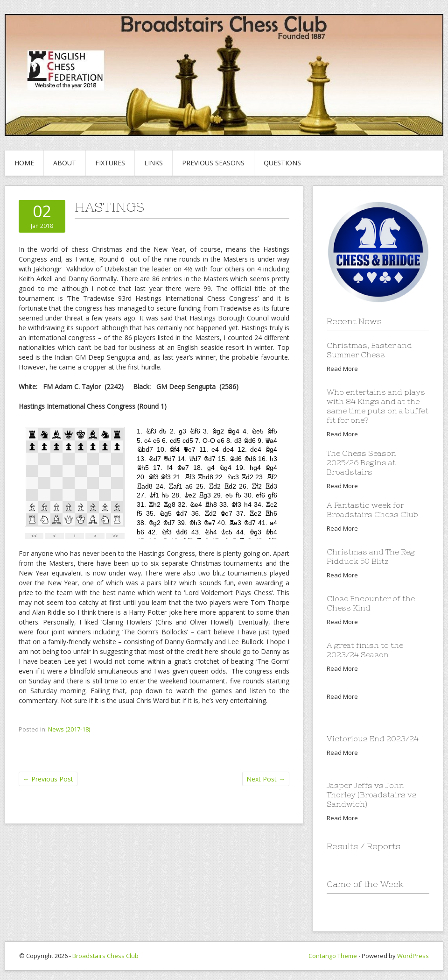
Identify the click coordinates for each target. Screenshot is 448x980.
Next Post (266, 779)
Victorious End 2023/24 (373, 739)
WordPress (413, 956)
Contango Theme (333, 956)
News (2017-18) (69, 729)
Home (24, 163)
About (65, 163)
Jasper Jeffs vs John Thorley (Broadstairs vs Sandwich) (372, 795)
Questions (282, 163)
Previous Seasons (213, 163)
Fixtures (110, 163)
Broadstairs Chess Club (105, 956)
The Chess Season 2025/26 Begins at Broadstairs (361, 462)
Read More (342, 369)
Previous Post (48, 779)
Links (154, 163)
